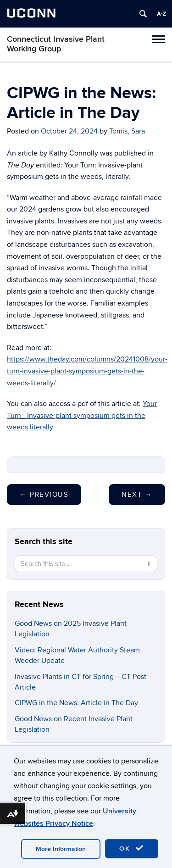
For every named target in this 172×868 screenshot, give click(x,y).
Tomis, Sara (127, 131)
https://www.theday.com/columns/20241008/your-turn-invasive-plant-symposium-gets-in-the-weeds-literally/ (87, 371)
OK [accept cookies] (132, 848)
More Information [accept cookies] (61, 849)
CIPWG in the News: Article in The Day (76, 703)
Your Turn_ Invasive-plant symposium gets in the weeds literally (82, 415)
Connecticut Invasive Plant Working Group (56, 44)
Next (137, 495)
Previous (44, 495)
